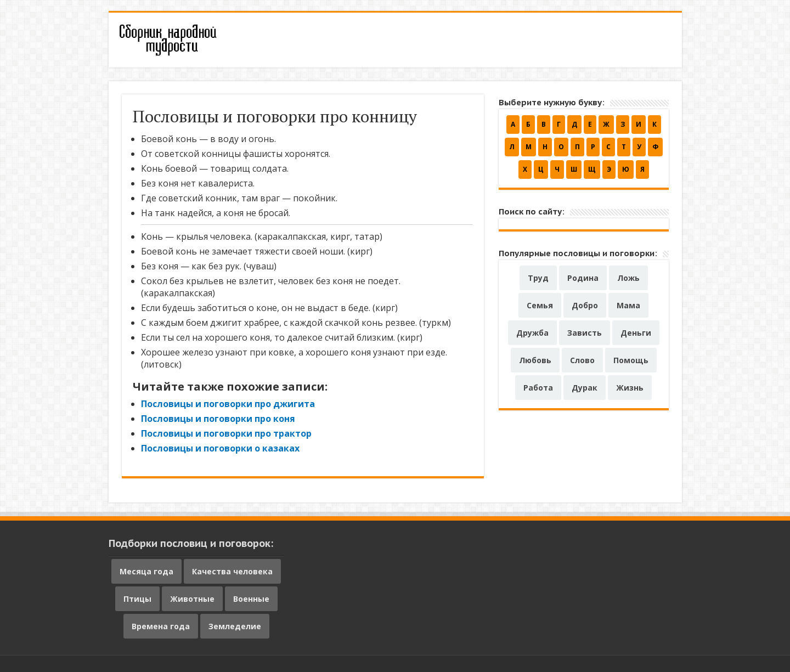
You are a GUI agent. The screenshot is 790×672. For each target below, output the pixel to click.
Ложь (628, 278)
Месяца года (146, 571)
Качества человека (232, 571)
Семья (540, 305)
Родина (583, 278)
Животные (192, 599)
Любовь (535, 360)
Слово (582, 360)
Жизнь (630, 388)
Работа (538, 388)
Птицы (137, 599)
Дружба (532, 333)
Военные (251, 599)
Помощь (631, 360)
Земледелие (235, 626)
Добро (585, 305)
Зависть (585, 333)
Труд (538, 278)
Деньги (636, 333)
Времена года (161, 626)
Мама (628, 305)
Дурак (585, 388)
